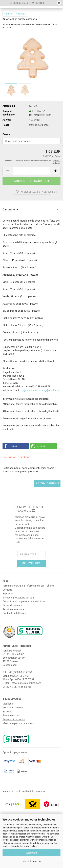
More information (32, 861)
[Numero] (32, 171)
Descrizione (10, 209)
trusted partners (42, 828)
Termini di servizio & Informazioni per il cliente (28, 586)
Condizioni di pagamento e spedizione (24, 602)
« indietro (21, 14)
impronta (8, 594)
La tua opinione (48, 483)
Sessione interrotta (13, 609)
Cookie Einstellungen (14, 613)
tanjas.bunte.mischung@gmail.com (41, 390)
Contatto (7, 590)
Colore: (7, 134)
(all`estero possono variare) (41, 115)
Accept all (32, 853)
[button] (8, 171)
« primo (8, 14)
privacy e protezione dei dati (18, 598)
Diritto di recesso (12, 606)
